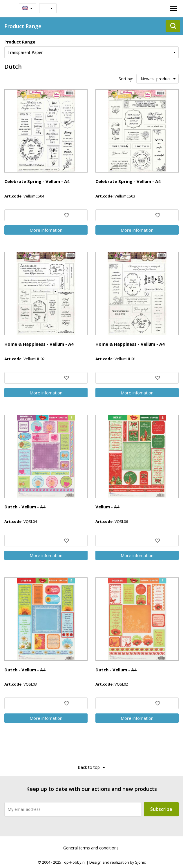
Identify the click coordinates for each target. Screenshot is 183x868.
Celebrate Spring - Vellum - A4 (37, 181)
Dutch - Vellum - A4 (25, 507)
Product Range (20, 42)
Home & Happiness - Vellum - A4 (39, 344)
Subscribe (161, 809)
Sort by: (126, 79)
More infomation (46, 230)
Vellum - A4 (107, 507)
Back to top (89, 767)
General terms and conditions (91, 848)
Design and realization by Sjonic (117, 862)
